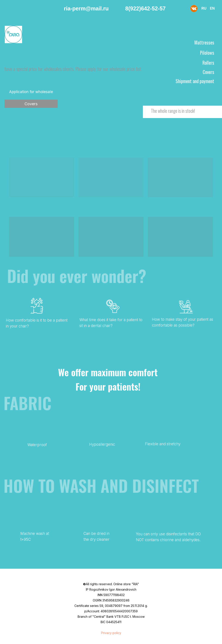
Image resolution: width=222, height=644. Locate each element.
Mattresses (204, 42)
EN (212, 8)
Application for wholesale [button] (31, 92)
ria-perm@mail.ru (86, 8)
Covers (31, 104)
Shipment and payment (195, 81)
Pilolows (207, 53)
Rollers (208, 63)
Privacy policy (111, 633)
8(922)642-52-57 (145, 8)
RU (204, 8)
